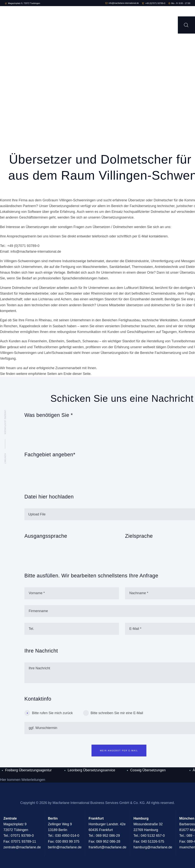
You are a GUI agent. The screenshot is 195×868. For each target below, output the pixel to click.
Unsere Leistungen (5, 422)
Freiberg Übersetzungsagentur (28, 770)
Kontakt (5, 459)
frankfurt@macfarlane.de (108, 847)
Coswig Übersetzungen (148, 770)
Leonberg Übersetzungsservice (91, 770)
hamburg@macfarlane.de (153, 847)
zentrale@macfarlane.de (22, 847)
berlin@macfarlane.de (65, 847)
